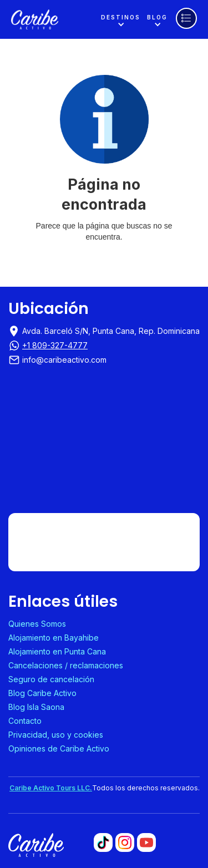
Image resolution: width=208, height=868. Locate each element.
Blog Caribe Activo (42, 693)
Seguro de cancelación (51, 679)
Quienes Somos (37, 624)
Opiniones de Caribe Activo (59, 748)
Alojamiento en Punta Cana (57, 651)
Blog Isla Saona (36, 707)
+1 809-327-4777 (55, 345)
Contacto (25, 721)
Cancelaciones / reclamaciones (66, 665)
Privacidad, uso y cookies (56, 735)
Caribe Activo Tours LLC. (51, 788)
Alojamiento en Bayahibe (54, 638)
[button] (121, 20)
